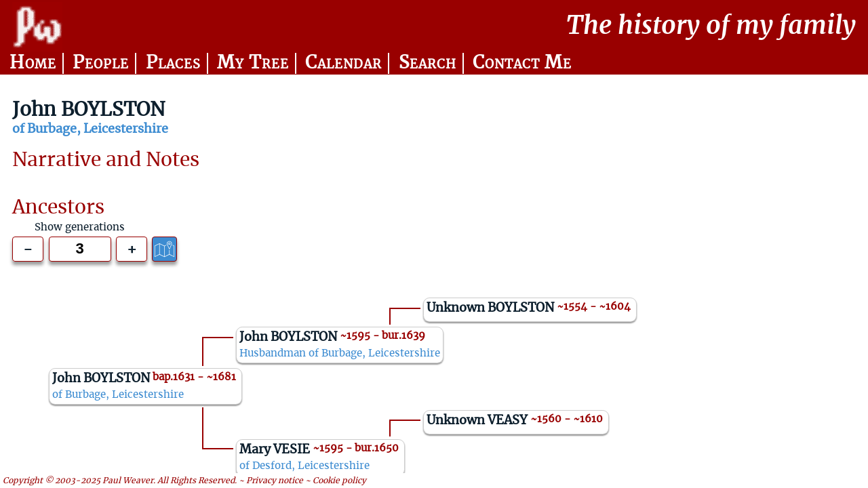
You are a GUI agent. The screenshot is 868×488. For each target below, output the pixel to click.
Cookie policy (339, 481)
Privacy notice (275, 481)
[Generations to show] (80, 249)
